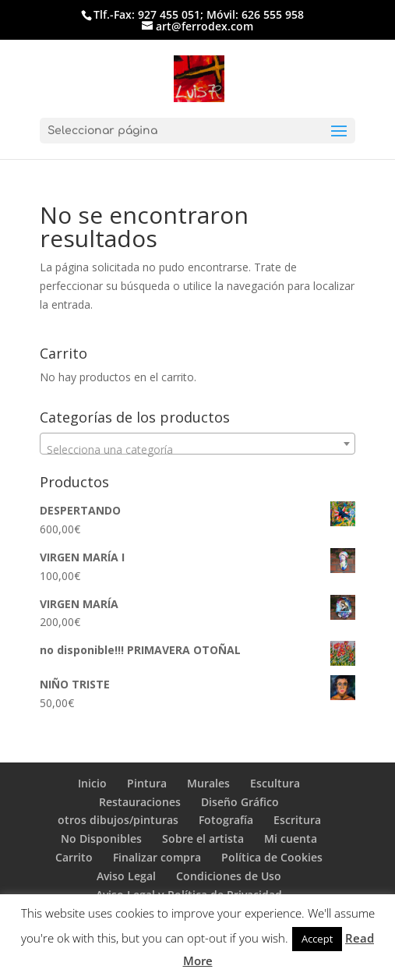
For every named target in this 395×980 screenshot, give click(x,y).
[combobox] (198, 444)
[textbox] (198, 450)
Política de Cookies (272, 857)
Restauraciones (140, 802)
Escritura (297, 820)
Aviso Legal (126, 876)
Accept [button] (317, 939)
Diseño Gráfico (240, 802)
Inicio (92, 783)
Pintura (147, 783)
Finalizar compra (157, 857)
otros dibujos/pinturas (118, 820)
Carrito (74, 857)
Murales (208, 783)
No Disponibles (101, 838)
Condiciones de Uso (229, 876)
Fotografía (226, 820)
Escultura (275, 783)
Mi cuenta (291, 838)
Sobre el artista (203, 838)
